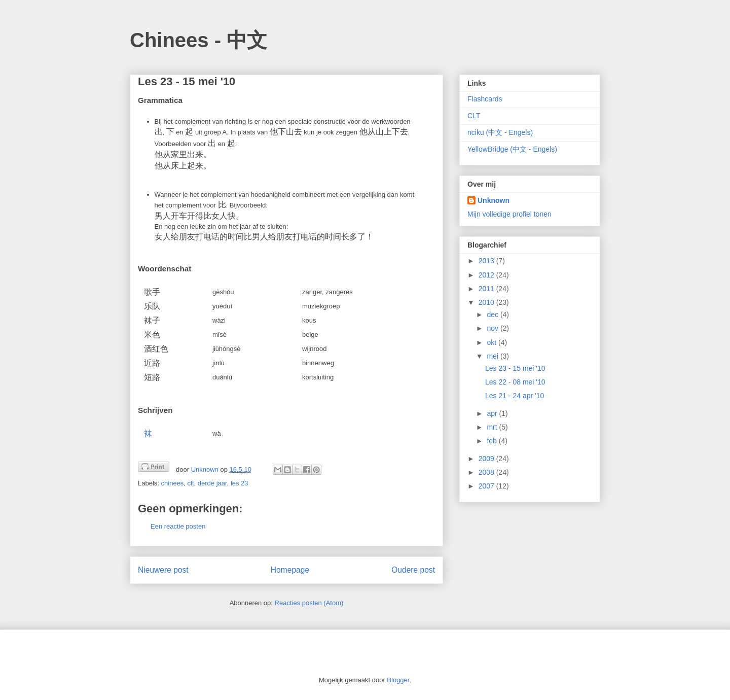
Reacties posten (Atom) (309, 603)
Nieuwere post (163, 570)
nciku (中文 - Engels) (500, 132)
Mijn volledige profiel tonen (509, 214)
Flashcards (485, 99)
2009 (487, 459)
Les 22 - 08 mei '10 (515, 382)
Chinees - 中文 (198, 40)
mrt (493, 427)
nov (493, 328)
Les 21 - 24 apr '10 (515, 396)
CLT (474, 116)
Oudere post (413, 570)
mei (493, 356)
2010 (487, 302)
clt (191, 483)
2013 (487, 261)
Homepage (290, 570)
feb (492, 441)
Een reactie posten (178, 526)
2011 (487, 289)
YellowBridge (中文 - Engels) (512, 149)
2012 (487, 275)
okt (492, 342)
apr (493, 413)
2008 (487, 472)
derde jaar (212, 483)
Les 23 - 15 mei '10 (515, 368)
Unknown (494, 200)
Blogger (398, 680)
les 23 (240, 483)
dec (493, 314)
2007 (487, 486)
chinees (173, 483)
